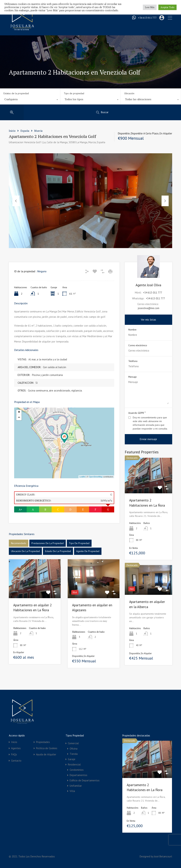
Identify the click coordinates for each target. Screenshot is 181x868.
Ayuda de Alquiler (46, 754)
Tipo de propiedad (74, 93)
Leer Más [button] (150, 7)
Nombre (132, 330)
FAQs (14, 754)
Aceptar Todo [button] (167, 7)
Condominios (77, 770)
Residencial (74, 764)
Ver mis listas (148, 320)
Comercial (73, 743)
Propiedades (43, 742)
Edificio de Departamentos (85, 780)
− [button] (19, 418)
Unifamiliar (76, 786)
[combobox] (30, 100)
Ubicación (129, 93)
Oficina (74, 749)
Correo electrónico (138, 346)
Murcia (38, 131)
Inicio (12, 131)
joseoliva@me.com (148, 308)
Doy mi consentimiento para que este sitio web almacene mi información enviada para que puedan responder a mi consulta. (150, 423)
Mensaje (132, 377)
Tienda (74, 754)
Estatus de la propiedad (16, 93)
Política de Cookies (47, 748)
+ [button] (19, 412)
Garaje (72, 759)
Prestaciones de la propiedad (48, 543)
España (25, 131)
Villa (72, 791)
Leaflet (82, 477)
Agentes (16, 748)
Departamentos (78, 775)
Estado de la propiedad (58, 551)
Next (165, 201)
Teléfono (133, 361)
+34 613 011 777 (148, 18)
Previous (16, 201)
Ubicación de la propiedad (25, 551)
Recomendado (19, 543)
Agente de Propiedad (88, 551)
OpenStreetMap (96, 477)
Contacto (16, 761)
